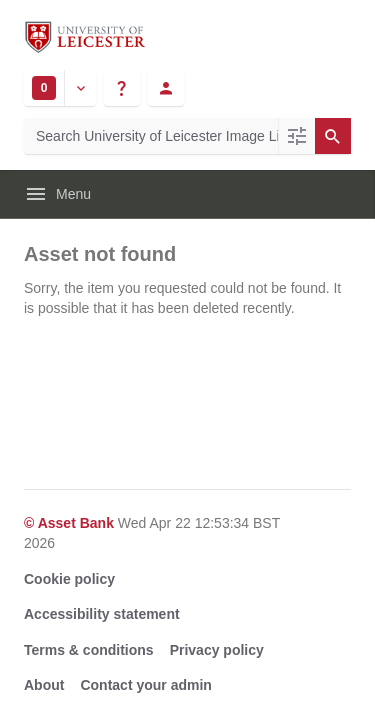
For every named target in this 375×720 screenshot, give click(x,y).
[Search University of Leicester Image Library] (151, 136)
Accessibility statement (102, 614)
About (44, 685)
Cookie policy (69, 579)
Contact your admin (145, 685)
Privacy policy (217, 650)
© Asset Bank (71, 523)
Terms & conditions (89, 650)
